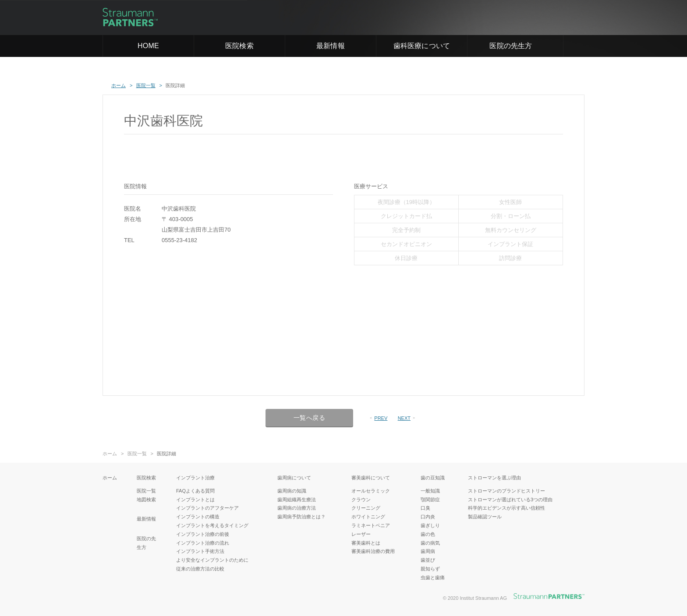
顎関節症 (430, 500)
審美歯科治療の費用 (373, 551)
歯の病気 (430, 543)
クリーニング (366, 508)
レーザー (361, 534)
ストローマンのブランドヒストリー (506, 491)
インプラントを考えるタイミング (212, 525)
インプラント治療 (195, 478)
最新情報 (331, 46)
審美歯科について (371, 478)
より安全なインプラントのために (212, 560)
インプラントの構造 (198, 517)
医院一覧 (137, 454)
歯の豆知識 (433, 478)
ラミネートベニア (371, 525)
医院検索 (239, 46)
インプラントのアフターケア (207, 508)
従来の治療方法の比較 (200, 569)
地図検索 (146, 500)
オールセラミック (371, 491)
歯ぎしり (430, 525)
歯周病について (294, 478)
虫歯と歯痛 (433, 577)
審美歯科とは (366, 543)
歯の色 (428, 534)
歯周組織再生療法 (297, 500)
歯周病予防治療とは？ (301, 517)
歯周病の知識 (292, 491)
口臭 (425, 508)
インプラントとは (195, 500)
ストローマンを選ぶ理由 (494, 478)
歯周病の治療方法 (297, 508)
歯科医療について (422, 46)
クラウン (361, 500)
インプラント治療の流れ (203, 543)
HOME (148, 46)
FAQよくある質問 (195, 491)
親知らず (430, 569)
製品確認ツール (485, 517)
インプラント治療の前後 (203, 534)
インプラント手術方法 (200, 551)
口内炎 (428, 517)
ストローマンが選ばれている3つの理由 (510, 500)
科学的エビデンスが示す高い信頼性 (506, 508)
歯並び (428, 560)
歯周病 (428, 551)
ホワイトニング (368, 517)
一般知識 (430, 491)
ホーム (110, 454)
